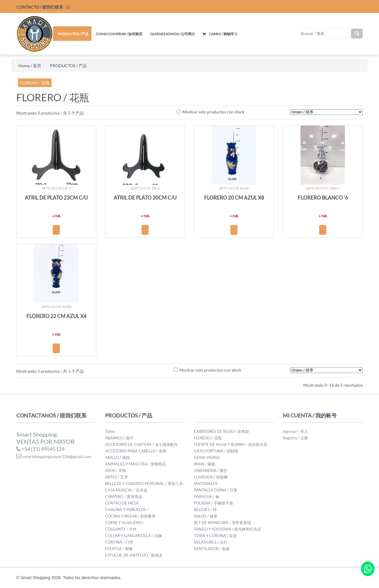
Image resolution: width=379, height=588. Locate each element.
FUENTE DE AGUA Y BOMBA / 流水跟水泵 (231, 444)
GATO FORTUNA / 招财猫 (216, 451)
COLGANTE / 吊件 (121, 529)
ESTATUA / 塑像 (119, 549)
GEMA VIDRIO (207, 457)
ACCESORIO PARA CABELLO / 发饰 (136, 451)
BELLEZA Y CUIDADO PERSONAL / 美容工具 (144, 483)
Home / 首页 (30, 66)
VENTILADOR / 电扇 (212, 549)
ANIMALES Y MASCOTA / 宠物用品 (135, 464)
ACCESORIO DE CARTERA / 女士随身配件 (142, 444)
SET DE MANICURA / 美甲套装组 (223, 523)
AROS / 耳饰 (116, 470)
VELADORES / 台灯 (211, 542)
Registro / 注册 (295, 438)
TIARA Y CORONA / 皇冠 (215, 536)
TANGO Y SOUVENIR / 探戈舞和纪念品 (228, 529)
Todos (110, 431)
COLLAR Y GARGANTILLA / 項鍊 (134, 536)
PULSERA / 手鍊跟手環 (213, 503)
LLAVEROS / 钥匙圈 (211, 477)
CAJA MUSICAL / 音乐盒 (126, 490)
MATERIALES (206, 483)
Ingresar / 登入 (295, 431)
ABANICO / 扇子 (119, 438)
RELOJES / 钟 (205, 510)
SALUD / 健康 (206, 516)
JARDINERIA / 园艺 (211, 470)
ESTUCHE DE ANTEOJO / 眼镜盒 (134, 555)
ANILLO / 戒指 (117, 457)
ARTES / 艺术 (117, 477)
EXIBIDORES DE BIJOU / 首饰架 (221, 431)
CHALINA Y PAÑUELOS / (127, 510)
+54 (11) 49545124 (40, 449)
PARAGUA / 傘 (207, 497)
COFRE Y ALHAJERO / (125, 523)
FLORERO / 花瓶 (35, 83)
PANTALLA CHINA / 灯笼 (216, 490)
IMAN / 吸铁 (205, 464)
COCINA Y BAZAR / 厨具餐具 (130, 516)
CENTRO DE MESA (122, 503)
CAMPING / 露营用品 (124, 497)
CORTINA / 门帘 (119, 542)
